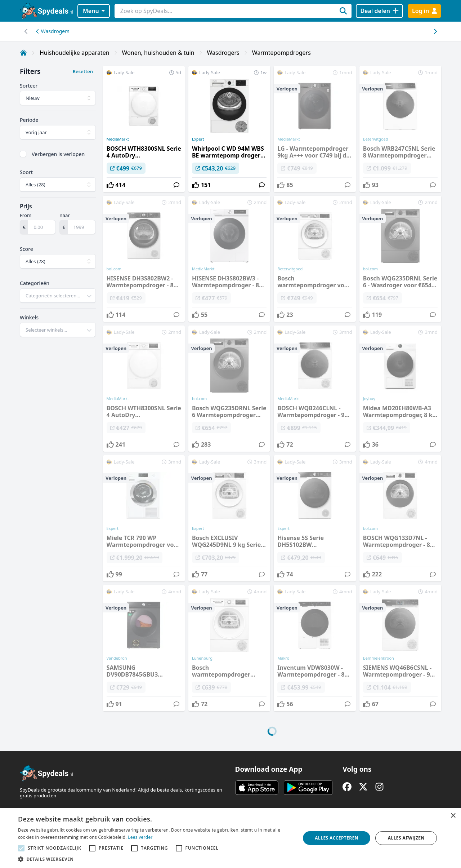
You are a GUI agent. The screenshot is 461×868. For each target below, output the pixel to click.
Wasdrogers (53, 31)
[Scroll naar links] (435, 31)
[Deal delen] (379, 11)
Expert (198, 139)
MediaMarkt (118, 139)
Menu (94, 11)
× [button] (453, 816)
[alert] (230, 838)
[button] (155, 859)
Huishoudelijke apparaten (75, 53)
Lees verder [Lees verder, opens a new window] (140, 837)
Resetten (83, 71)
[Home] (23, 53)
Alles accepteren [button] (337, 838)
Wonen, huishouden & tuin (158, 53)
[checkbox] (23, 154)
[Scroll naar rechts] (26, 31)
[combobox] (58, 296)
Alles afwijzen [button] (406, 838)
